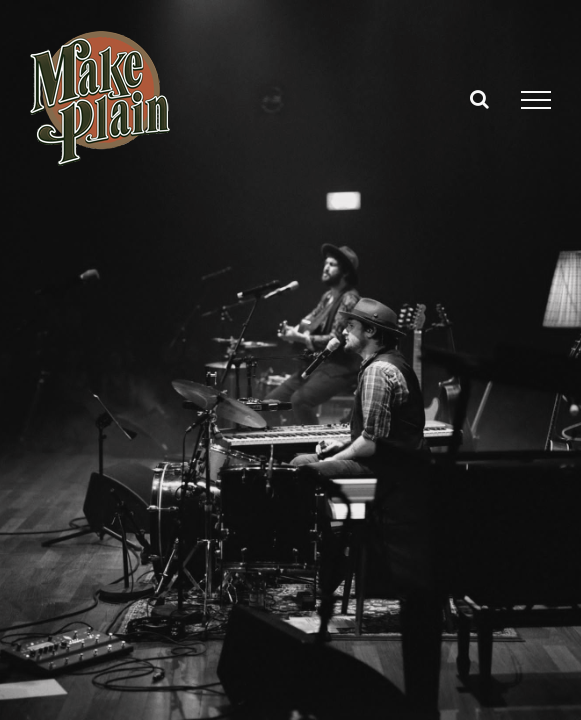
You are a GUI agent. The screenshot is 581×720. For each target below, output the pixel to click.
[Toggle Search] (479, 99)
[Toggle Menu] (536, 100)
